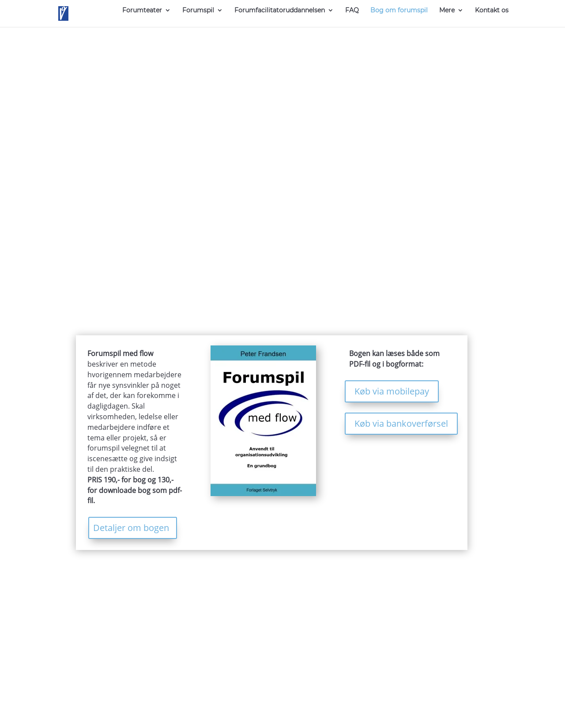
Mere (447, 11)
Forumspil (198, 11)
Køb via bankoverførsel (401, 423)
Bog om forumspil (399, 11)
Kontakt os (492, 11)
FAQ (352, 11)
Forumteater (142, 11)
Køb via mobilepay (392, 391)
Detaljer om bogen (131, 528)
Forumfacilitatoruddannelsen (280, 11)
